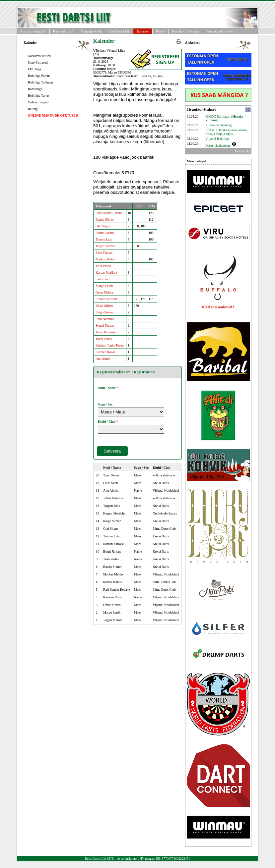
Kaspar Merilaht (106, 272)
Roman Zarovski (107, 299)
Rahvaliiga (35, 89)
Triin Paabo (103, 266)
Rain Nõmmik (105, 319)
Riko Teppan (104, 253)
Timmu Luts (104, 239)
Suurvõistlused (38, 62)
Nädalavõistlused (39, 56)
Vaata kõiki (242, 151)
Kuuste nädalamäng (218, 125)
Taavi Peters (104, 339)
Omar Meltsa (104, 292)
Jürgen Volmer (105, 246)
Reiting (33, 109)
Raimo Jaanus (105, 233)
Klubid (161, 31)
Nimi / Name (107, 388)
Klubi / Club (107, 422)
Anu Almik (103, 359)
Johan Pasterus (105, 332)
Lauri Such (103, 279)
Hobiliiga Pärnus (39, 76)
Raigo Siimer (104, 312)
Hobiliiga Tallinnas (41, 82)
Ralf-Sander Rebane (109, 213)
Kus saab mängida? (33, 31)
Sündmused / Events (220, 31)
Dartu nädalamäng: (221, 146)
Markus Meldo (105, 259)
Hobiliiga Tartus (39, 96)
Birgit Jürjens (104, 306)
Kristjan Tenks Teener (110, 345)
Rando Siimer (105, 219)
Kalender (143, 31)
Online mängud (38, 102)
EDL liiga (34, 69)
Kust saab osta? (63, 31)
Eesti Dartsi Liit (119, 31)
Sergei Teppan (105, 325)
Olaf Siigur (103, 226)
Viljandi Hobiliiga (217, 139)
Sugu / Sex (105, 404)
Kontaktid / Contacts (186, 31)
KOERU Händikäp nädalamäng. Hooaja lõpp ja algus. (227, 132)
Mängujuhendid (91, 31)
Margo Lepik (104, 286)
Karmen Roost (105, 352)
